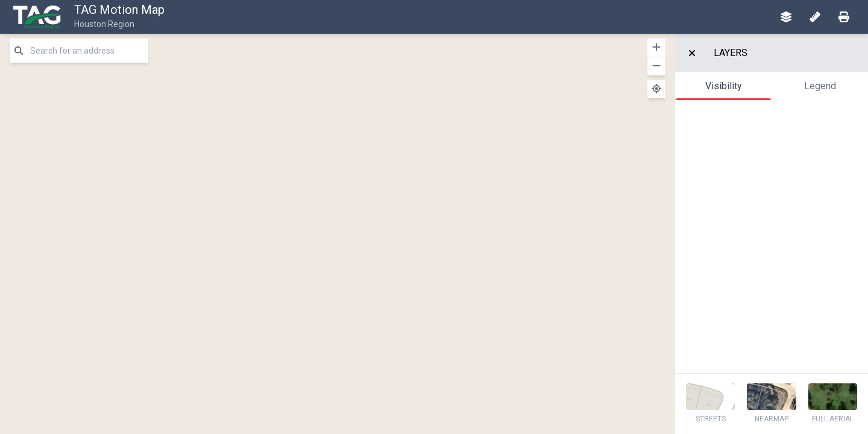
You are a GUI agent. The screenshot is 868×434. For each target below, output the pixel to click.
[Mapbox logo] (30, 423)
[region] (338, 234)
